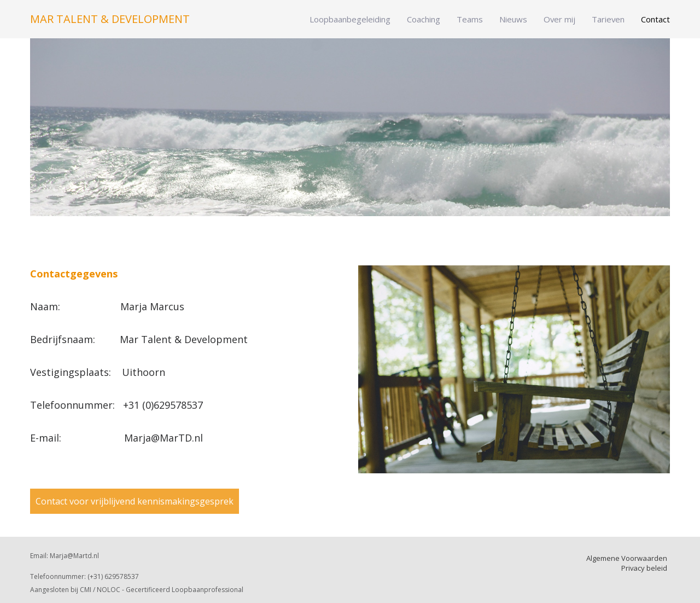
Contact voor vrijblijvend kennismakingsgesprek (135, 501)
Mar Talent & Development (110, 19)
